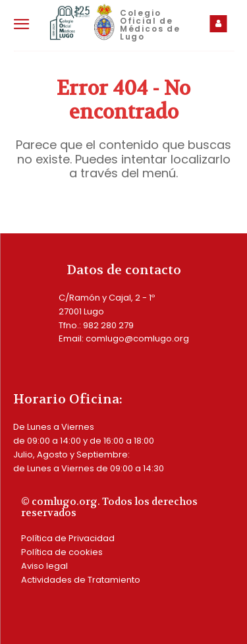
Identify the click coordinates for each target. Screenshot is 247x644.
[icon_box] (221, 24)
